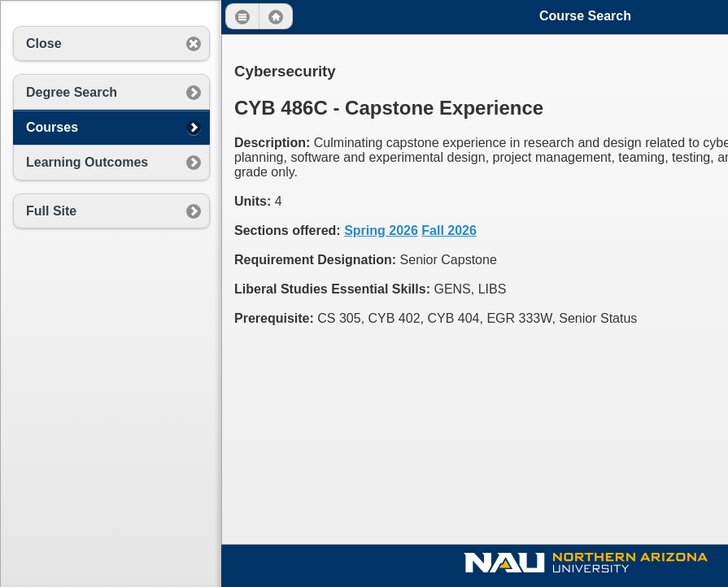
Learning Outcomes (87, 162)
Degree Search (72, 92)
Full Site (51, 211)
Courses (52, 127)
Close (44, 43)
